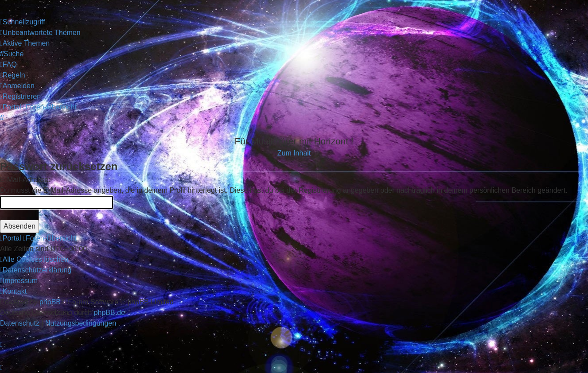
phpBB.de (109, 313)
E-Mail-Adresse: (25, 180)
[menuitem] (40, 33)
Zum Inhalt (294, 153)
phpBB (50, 302)
